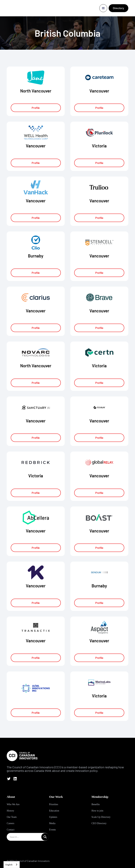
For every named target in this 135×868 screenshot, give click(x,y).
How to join (97, 811)
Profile (36, 108)
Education (54, 811)
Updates (53, 817)
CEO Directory (99, 823)
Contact (11, 830)
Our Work (56, 797)
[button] (103, 8)
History (10, 811)
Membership (100, 797)
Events (52, 830)
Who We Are (13, 804)
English (9, 865)
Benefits (96, 804)
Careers (10, 823)
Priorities (54, 804)
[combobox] (12, 865)
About (11, 797)
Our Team (12, 817)
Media (52, 823)
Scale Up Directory (101, 817)
